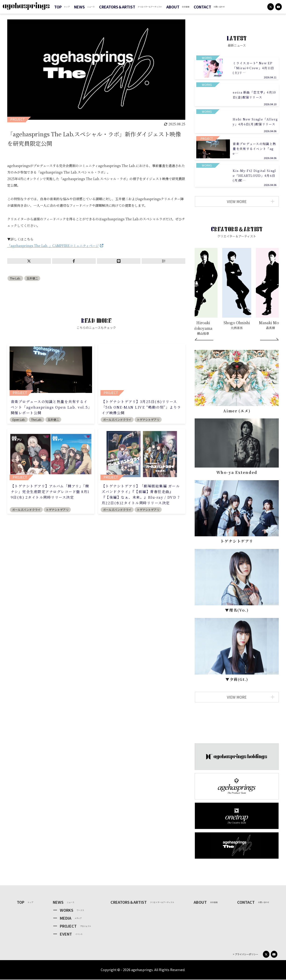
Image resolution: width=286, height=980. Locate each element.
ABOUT (173, 7)
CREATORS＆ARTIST (117, 7)
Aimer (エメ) (237, 411)
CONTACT (202, 7)
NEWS (79, 7)
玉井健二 (32, 278)
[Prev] (204, 340)
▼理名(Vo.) (237, 611)
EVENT (66, 934)
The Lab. (15, 278)
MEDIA (66, 918)
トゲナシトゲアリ (237, 542)
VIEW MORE (250, 202)
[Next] (269, 340)
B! (164, 261)
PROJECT (68, 926)
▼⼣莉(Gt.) (237, 680)
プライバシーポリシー (246, 955)
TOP (58, 7)
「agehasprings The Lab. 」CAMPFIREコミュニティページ (53, 246)
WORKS (67, 911)
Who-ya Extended (237, 473)
